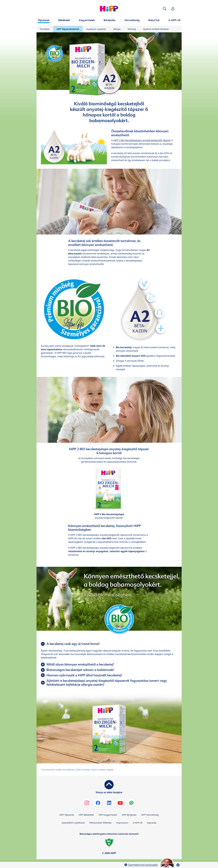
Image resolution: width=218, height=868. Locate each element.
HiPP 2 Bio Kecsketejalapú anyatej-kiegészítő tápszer (142, 140)
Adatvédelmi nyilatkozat (73, 823)
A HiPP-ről (138, 823)
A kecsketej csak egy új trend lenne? (73, 644)
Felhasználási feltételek (100, 823)
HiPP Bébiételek (86, 815)
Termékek (45, 29)
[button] (165, 9)
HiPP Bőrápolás (129, 815)
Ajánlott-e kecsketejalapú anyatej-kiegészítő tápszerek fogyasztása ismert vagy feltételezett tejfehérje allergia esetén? (107, 683)
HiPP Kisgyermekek (108, 815)
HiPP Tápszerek (67, 815)
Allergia (117, 29)
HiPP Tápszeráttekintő (68, 29)
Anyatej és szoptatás (96, 29)
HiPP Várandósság (150, 815)
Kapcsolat (152, 823)
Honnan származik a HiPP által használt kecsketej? (84, 675)
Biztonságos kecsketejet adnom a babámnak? (80, 670)
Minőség (132, 29)
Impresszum (122, 823)
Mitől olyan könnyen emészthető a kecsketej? (80, 664)
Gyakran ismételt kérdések (156, 29)
